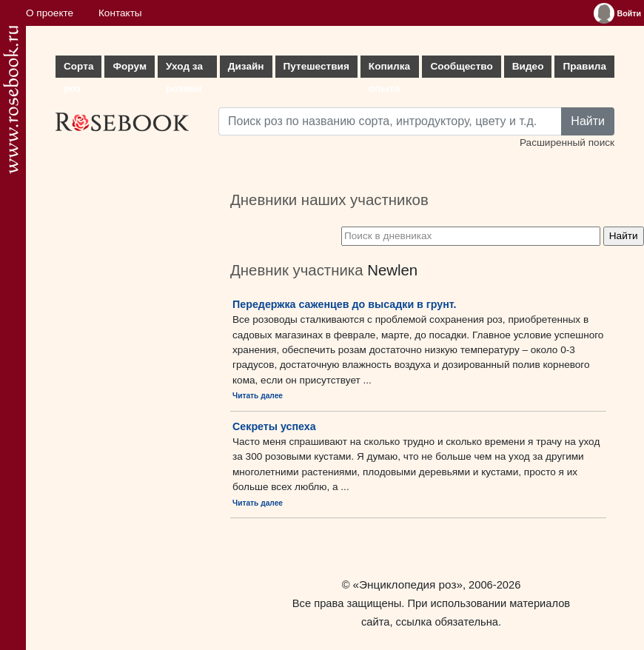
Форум (129, 66)
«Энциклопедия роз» (408, 584)
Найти (588, 121)
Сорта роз (78, 69)
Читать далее (258, 396)
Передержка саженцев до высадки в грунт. (345, 304)
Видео (528, 66)
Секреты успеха (274, 426)
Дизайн (246, 66)
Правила (584, 66)
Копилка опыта (389, 69)
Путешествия (316, 66)
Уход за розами (184, 69)
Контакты (120, 13)
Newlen (392, 270)
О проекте (50, 13)
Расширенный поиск (567, 143)
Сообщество (461, 66)
